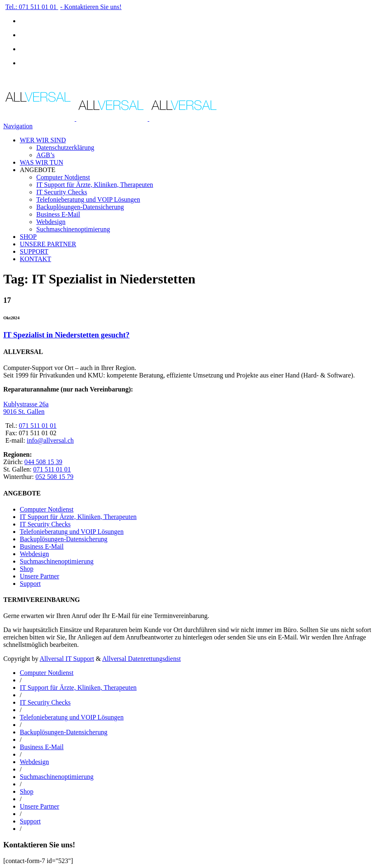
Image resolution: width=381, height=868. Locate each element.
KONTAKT (35, 259)
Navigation (18, 126)
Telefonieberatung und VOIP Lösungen (88, 199)
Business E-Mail (58, 214)
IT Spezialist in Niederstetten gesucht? (66, 335)
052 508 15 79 (54, 477)
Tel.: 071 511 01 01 (32, 7)
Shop (27, 569)
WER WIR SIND (43, 140)
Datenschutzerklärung (65, 147)
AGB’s (45, 155)
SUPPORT (34, 251)
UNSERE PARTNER (48, 244)
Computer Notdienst (63, 177)
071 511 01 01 (38, 426)
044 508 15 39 (43, 462)
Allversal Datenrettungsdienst (142, 659)
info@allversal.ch (50, 440)
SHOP (28, 237)
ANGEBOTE (38, 170)
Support (30, 584)
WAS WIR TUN (41, 162)
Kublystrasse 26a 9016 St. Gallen (26, 408)
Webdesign (51, 222)
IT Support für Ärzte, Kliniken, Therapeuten (95, 185)
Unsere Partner (40, 576)
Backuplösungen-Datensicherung (80, 207)
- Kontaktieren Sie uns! (91, 7)
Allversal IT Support (67, 659)
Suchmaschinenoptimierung (73, 229)
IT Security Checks (62, 192)
